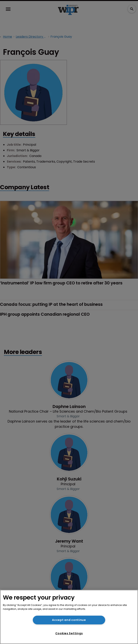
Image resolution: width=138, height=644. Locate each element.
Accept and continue (69, 620)
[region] (69, 617)
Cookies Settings (69, 633)
